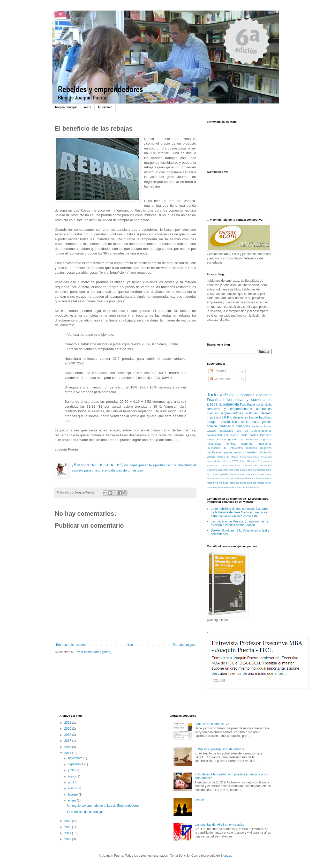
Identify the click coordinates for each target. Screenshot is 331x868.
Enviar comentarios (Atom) (93, 652)
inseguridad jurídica (221, 444)
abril (71, 782)
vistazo (250, 487)
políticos (252, 483)
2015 (68, 747)
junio (72, 770)
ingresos (266, 439)
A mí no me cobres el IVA (212, 724)
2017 (68, 741)
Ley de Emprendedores (254, 431)
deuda (255, 422)
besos (244, 470)
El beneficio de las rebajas (85, 812)
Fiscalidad (215, 400)
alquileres (223, 470)
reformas (229, 487)
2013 (68, 821)
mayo (72, 776)
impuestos (214, 417)
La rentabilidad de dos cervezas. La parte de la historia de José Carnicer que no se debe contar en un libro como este (239, 512)
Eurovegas (246, 457)
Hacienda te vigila (259, 405)
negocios (266, 448)
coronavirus (231, 435)
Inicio (129, 645)
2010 (68, 839)
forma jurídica (216, 439)
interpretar (247, 444)
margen (212, 422)
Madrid (217, 461)
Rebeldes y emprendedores (229, 409)
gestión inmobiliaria (240, 478)
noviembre (76, 758)
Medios (227, 461)
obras (243, 483)
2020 (68, 729)
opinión (212, 426)
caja (250, 470)
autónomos (264, 409)
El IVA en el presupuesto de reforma (219, 749)
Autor (88, 107)
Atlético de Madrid (228, 457)
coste (244, 435)
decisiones (241, 417)
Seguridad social (217, 465)
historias (252, 413)
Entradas (218, 371)
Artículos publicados (237, 395)
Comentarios (220, 379)
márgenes (212, 483)
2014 (68, 753)
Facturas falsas (262, 426)
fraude (253, 417)
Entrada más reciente (71, 645)
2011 (68, 833)
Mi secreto (105, 107)
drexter (199, 799)
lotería (268, 478)
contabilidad (214, 435)
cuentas (212, 413)
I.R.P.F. (227, 417)
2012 (68, 827)
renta (238, 452)
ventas (211, 457)
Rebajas (252, 461)
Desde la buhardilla (223, 404)
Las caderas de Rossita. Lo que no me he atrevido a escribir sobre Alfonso (239, 523)
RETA (235, 461)
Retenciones (265, 461)
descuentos (252, 474)
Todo (212, 395)
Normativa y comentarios (249, 400)
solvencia (240, 487)
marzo (73, 788)
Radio (243, 461)
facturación (213, 478)
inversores (265, 444)
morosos (251, 448)
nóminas (234, 483)
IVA (243, 404)
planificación (215, 452)
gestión (266, 422)
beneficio (234, 470)
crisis (245, 422)
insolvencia (258, 478)
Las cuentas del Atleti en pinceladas (219, 825)
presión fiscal (229, 422)
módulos (224, 483)
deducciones (237, 474)
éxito (257, 487)
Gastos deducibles (220, 431)
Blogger (226, 856)
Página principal (66, 107)
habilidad (265, 417)
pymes (228, 452)
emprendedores (232, 413)
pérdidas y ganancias (234, 426)
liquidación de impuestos (225, 448)
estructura (266, 474)
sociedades (250, 452)
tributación (265, 452)
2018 (68, 735)
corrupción (259, 470)
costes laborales (261, 435)
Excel (256, 457)
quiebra (220, 487)
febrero (73, 795)
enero (72, 800)
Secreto (266, 413)
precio (261, 483)
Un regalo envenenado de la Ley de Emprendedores (103, 806)
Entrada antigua (184, 645)
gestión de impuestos (243, 439)
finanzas (224, 478)
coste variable (220, 474)
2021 (68, 723)
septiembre (76, 764)
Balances (264, 395)
